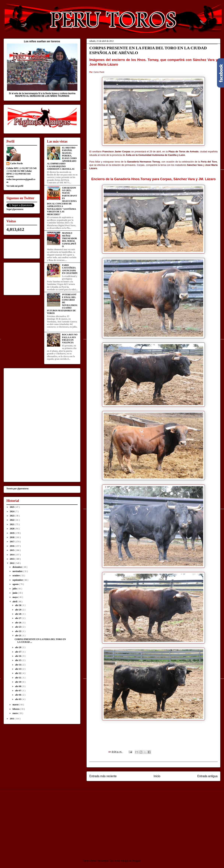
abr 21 (18, 636)
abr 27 (18, 618)
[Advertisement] (34, 821)
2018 (12, 537)
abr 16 (18, 656)
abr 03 (18, 699)
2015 (12, 550)
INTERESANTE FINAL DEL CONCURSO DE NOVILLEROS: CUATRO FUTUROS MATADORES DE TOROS (62, 304)
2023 (12, 516)
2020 (12, 529)
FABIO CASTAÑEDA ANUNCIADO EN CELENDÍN (70, 269)
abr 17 (18, 652)
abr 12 (18, 673)
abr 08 (18, 686)
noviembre (18, 571)
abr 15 (18, 660)
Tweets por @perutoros (17, 489)
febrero (16, 709)
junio (15, 593)
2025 (12, 507)
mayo (15, 597)
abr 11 (18, 678)
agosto (16, 584)
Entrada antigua (207, 776)
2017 (12, 542)
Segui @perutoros (15, 209)
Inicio (157, 776)
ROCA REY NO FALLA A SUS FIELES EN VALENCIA (70, 339)
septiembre (18, 580)
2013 (12, 559)
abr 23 (18, 627)
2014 (12, 555)
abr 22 (18, 631)
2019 (12, 533)
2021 (12, 524)
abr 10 (18, 682)
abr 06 (18, 695)
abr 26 (18, 623)
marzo (16, 705)
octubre (16, 576)
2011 (12, 719)
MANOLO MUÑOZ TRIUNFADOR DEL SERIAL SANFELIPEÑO (69, 240)
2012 (12, 563)
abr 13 (18, 669)
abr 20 (18, 647)
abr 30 (18, 605)
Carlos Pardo (16, 163)
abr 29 (18, 610)
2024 (12, 511)
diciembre (17, 567)
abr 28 (18, 614)
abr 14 (18, 665)
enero (15, 713)
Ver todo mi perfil (15, 186)
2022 (12, 520)
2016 (12, 546)
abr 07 (18, 691)
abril (15, 602)
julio (15, 589)
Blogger (136, 861)
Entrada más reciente (103, 776)
